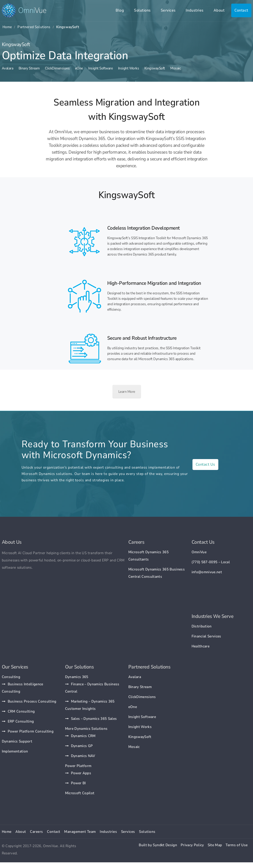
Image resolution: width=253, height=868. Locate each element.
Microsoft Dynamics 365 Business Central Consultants (157, 573)
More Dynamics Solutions (86, 729)
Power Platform (78, 766)
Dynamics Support (17, 741)
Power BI (78, 783)
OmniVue (199, 552)
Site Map (215, 845)
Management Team (80, 832)
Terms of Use (237, 845)
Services (168, 10)
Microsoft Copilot (80, 793)
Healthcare (201, 646)
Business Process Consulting (32, 701)
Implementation (15, 751)
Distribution (202, 626)
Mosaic (175, 68)
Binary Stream (29, 68)
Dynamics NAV (83, 756)
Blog (120, 10)
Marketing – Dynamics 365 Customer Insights (90, 705)
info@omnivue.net (207, 572)
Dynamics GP (82, 746)
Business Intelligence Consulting (23, 688)
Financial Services (206, 636)
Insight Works (129, 68)
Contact (241, 10)
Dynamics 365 (77, 677)
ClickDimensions (57, 68)
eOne (79, 68)
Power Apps (81, 773)
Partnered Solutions (34, 27)
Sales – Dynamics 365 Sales (94, 719)
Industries (195, 10)
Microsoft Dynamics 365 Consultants (148, 556)
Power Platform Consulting (31, 731)
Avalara (8, 68)
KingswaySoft (155, 68)
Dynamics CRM (83, 736)
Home (7, 27)
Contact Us (205, 464)
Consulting (11, 677)
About (219, 10)
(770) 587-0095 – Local (211, 562)
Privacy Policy (192, 845)
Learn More (127, 392)
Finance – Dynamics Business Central (92, 688)
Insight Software (100, 68)
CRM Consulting (21, 711)
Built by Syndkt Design (158, 845)
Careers (36, 832)
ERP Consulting (21, 721)
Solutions (142, 10)
